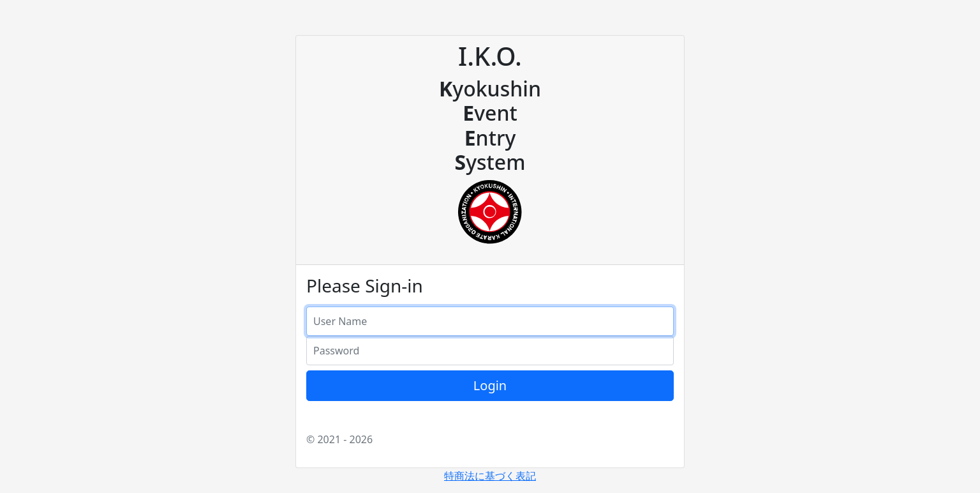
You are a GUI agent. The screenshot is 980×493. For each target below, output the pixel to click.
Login (490, 385)
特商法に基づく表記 (490, 476)
